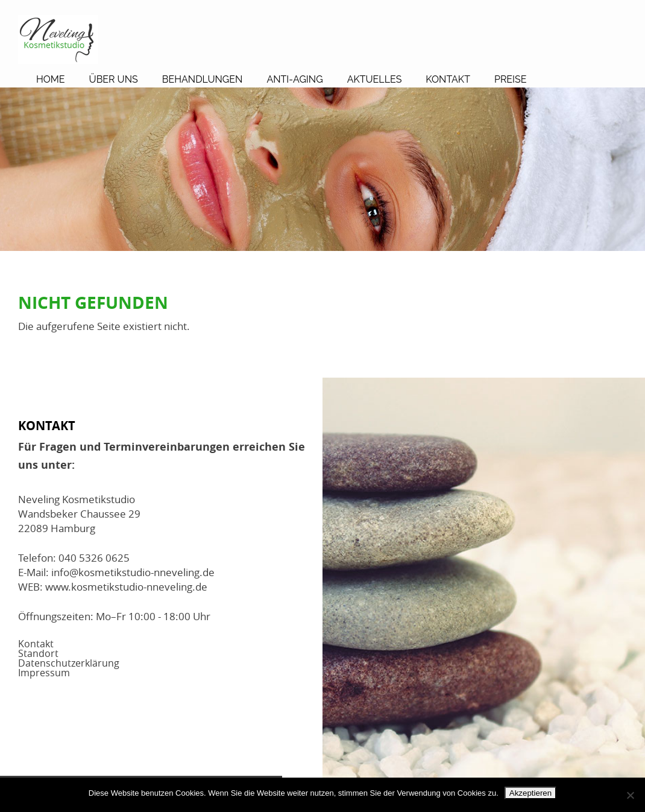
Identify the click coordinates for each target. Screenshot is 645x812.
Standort (38, 653)
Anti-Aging (294, 79)
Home (51, 79)
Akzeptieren (530, 793)
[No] (630, 795)
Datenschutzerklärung (69, 663)
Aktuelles (375, 79)
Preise (511, 79)
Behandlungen (203, 79)
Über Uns (114, 79)
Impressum (44, 673)
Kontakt (448, 79)
